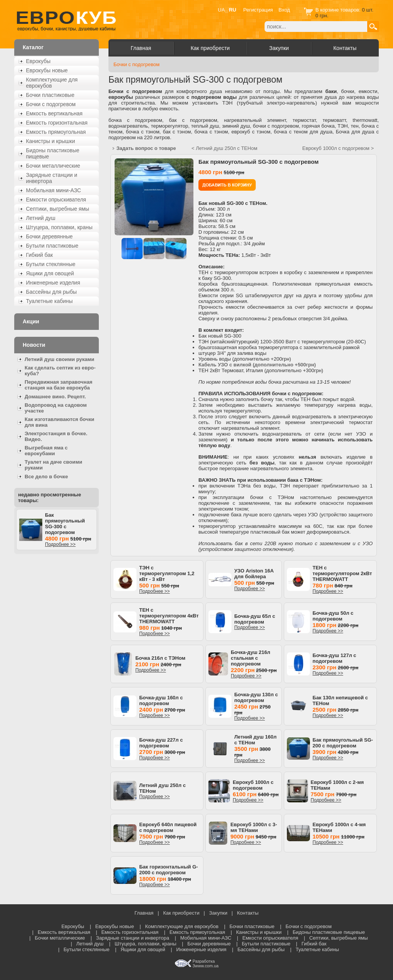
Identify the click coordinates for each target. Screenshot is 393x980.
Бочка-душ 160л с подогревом (161, 700)
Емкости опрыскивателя (56, 200)
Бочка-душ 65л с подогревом (255, 619)
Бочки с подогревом (51, 104)
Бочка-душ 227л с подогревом (161, 743)
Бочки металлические (53, 166)
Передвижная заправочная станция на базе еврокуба (58, 385)
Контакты (345, 48)
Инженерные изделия (53, 283)
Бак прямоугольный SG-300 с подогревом (65, 524)
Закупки (279, 48)
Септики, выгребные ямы (58, 209)
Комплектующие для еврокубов (52, 83)
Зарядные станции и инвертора (52, 178)
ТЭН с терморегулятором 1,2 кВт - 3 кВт (167, 573)
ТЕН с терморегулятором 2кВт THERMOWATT (342, 573)
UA (221, 10)
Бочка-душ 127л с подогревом (334, 658)
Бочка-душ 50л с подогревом (333, 616)
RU (232, 10)
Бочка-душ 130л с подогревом (256, 697)
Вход (284, 10)
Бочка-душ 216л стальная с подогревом (251, 658)
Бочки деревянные (50, 236)
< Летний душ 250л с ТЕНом (224, 148)
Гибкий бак (40, 255)
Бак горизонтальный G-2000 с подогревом (169, 870)
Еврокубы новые (47, 70)
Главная (141, 48)
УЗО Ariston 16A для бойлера (254, 574)
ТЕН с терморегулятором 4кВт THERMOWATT (169, 616)
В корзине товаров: (339, 10)
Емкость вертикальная (54, 113)
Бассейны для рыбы (52, 292)
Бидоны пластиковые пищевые (53, 153)
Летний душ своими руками (59, 359)
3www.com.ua (206, 966)
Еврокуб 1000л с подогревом (253, 785)
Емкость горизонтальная (57, 123)
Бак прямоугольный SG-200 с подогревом (343, 743)
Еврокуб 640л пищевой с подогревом (168, 827)
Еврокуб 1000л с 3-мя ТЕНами (254, 827)
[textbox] (316, 27)
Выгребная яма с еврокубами (46, 451)
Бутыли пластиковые (52, 246)
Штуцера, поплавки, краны (59, 227)
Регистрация (258, 10)
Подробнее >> (60, 544)
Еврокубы (38, 61)
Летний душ (41, 218)
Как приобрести (210, 48)
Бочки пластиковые (50, 95)
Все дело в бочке (46, 477)
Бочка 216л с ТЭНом (160, 658)
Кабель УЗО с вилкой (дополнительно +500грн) (257, 365)
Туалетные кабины (50, 301)
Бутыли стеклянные (51, 264)
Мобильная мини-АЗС (54, 190)
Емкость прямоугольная (56, 132)
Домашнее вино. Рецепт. (55, 397)
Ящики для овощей (50, 273)
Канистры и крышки (51, 141)
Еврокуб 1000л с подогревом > (338, 148)
